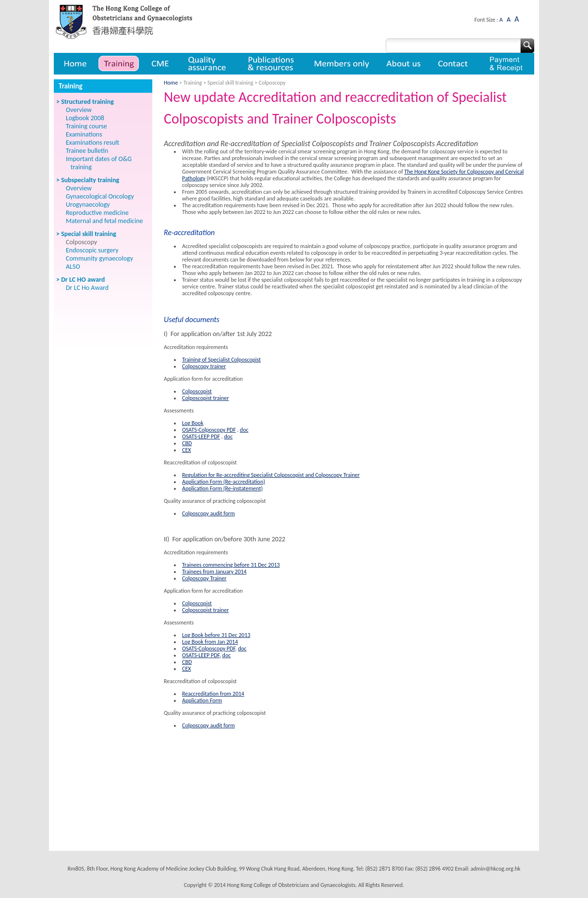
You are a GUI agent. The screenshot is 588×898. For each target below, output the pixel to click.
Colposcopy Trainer (204, 578)
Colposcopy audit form (208, 513)
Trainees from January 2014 (214, 572)
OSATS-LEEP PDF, (202, 655)
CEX (187, 450)
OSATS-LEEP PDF (201, 437)
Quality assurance (208, 64)
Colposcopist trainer (205, 398)
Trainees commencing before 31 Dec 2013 (231, 565)
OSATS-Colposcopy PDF (209, 430)
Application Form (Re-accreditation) (224, 482)
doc (244, 430)
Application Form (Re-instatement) (222, 488)
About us (404, 64)
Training (119, 64)
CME (160, 64)
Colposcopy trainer (204, 366)
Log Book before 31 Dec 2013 (216, 635)
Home (74, 64)
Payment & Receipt (506, 64)
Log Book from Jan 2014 (210, 642)
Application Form (202, 700)
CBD (187, 443)
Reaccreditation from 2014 (213, 694)
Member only (342, 64)
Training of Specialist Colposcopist (221, 360)
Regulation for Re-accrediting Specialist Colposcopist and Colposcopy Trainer (271, 475)
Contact (454, 64)
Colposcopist (197, 391)
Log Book (193, 423)
